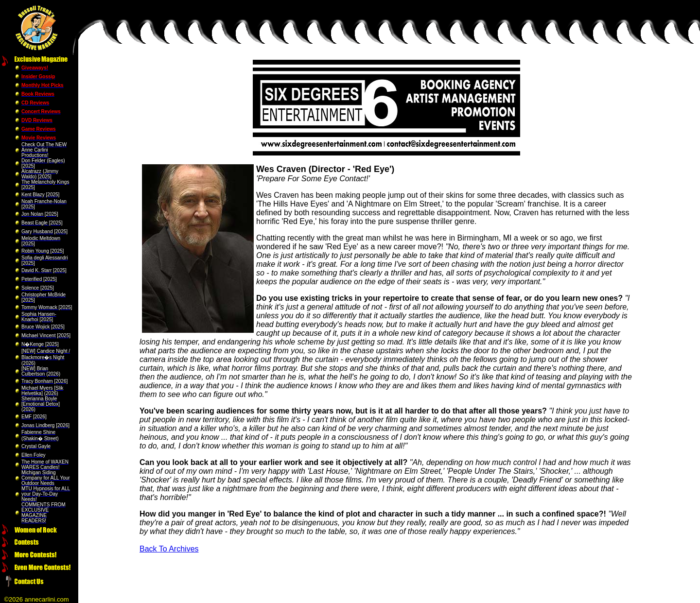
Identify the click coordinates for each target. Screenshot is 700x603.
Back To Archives (169, 549)
